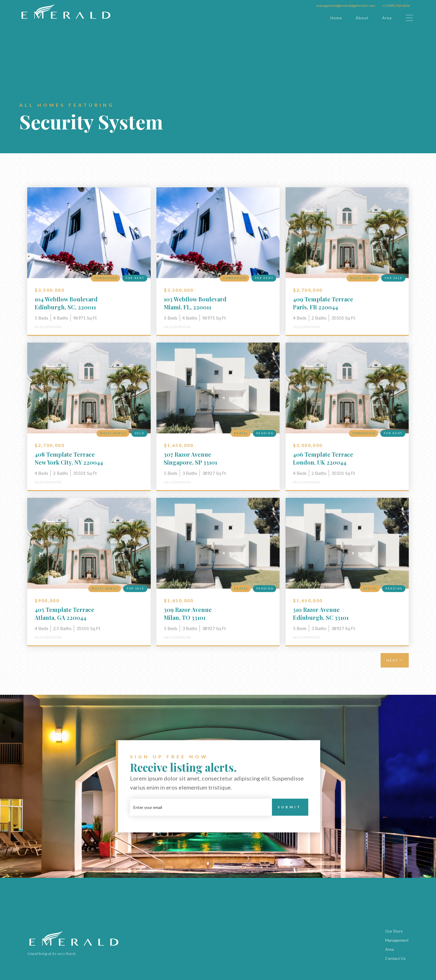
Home (336, 18)
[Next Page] (395, 660)
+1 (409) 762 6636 (396, 6)
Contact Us (395, 958)
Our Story (394, 931)
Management (397, 940)
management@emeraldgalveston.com (346, 6)
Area (387, 18)
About (362, 18)
